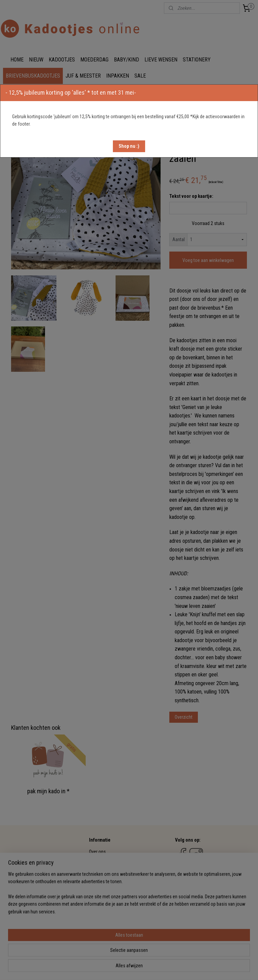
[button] (129, 146)
